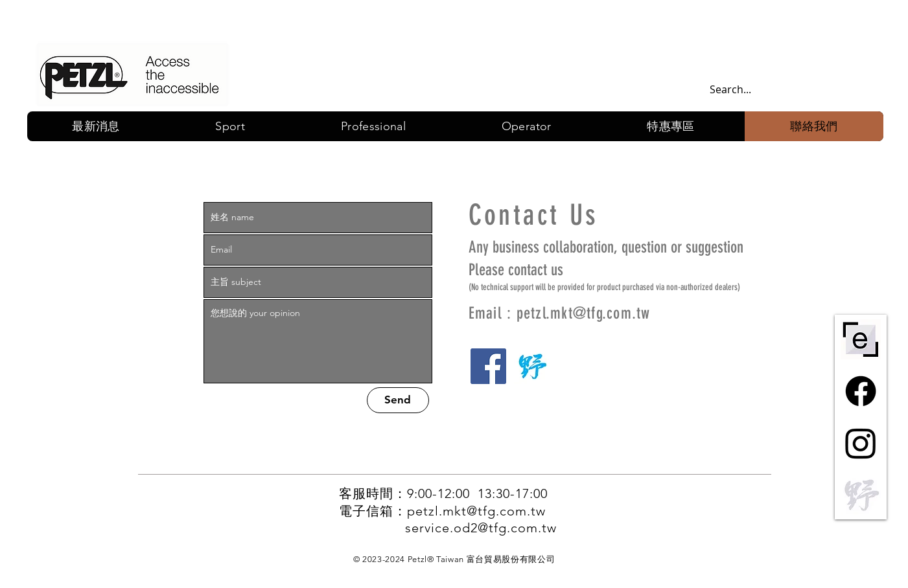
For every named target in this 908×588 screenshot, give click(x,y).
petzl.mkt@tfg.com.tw (584, 313)
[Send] (398, 400)
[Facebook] (488, 366)
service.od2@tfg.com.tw (481, 528)
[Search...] (780, 90)
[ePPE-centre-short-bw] (861, 339)
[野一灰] (861, 495)
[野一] (532, 366)
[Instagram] (861, 443)
